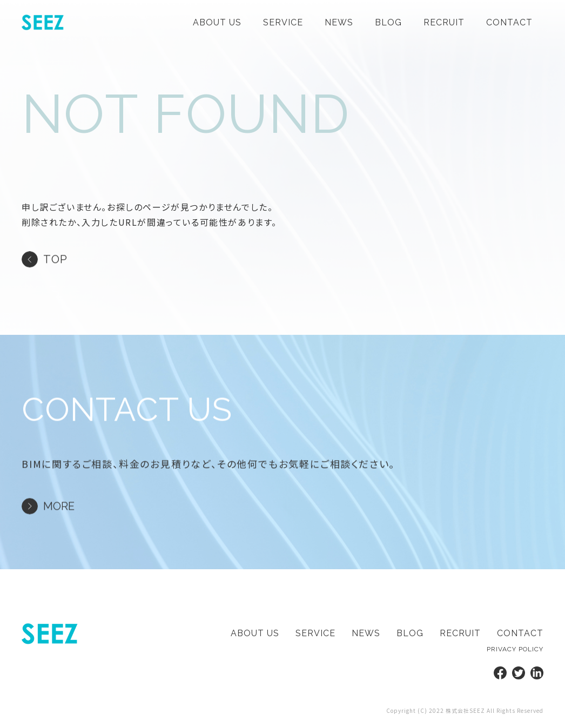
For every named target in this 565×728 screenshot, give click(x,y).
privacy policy (515, 649)
